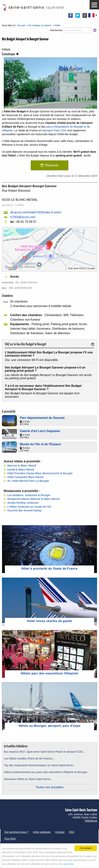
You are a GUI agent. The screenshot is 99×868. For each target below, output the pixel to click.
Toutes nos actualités (49, 787)
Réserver (52, 165)
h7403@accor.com (23, 217)
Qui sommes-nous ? (16, 832)
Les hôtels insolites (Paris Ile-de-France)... (29, 758)
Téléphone (91, 821)
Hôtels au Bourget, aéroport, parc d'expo (50, 726)
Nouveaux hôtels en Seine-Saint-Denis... (28, 779)
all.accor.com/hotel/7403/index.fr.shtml (36, 212)
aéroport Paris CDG (55, 130)
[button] (94, 5)
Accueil (21, 25)
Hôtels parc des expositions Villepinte (49, 673)
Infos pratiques (42, 832)
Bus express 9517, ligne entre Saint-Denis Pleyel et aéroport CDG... (45, 752)
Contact (60, 832)
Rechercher (56, 30)
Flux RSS (10, 839)
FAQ (72, 832)
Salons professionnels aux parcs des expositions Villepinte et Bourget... (47, 772)
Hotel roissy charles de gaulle (49, 621)
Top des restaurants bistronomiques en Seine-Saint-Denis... (40, 765)
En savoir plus (67, 864)
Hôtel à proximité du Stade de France (49, 569)
